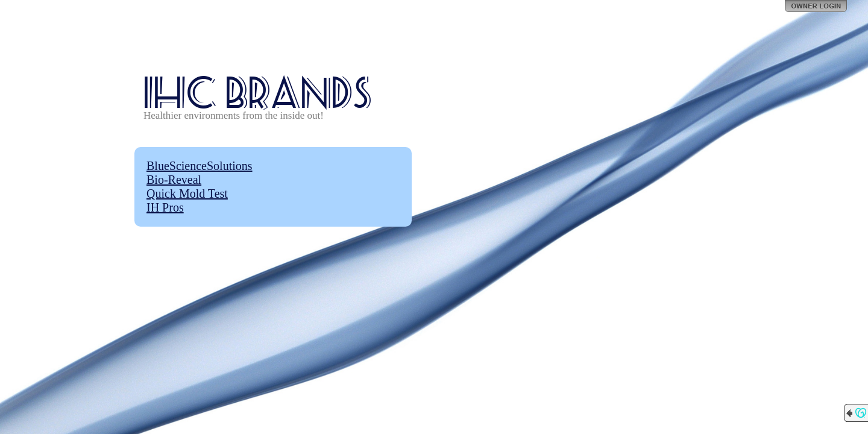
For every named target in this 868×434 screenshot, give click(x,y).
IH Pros (165, 207)
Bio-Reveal (174, 180)
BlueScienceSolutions (200, 166)
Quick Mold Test (187, 193)
